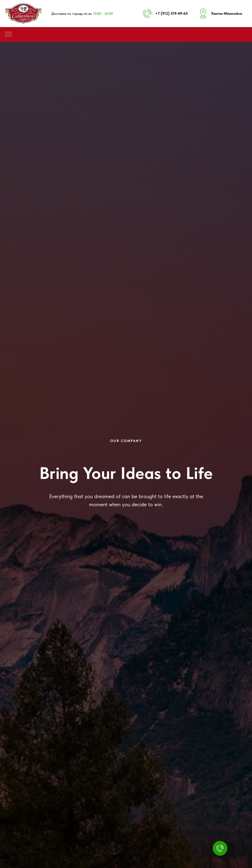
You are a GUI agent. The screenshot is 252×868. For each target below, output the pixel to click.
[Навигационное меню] (8, 34)
